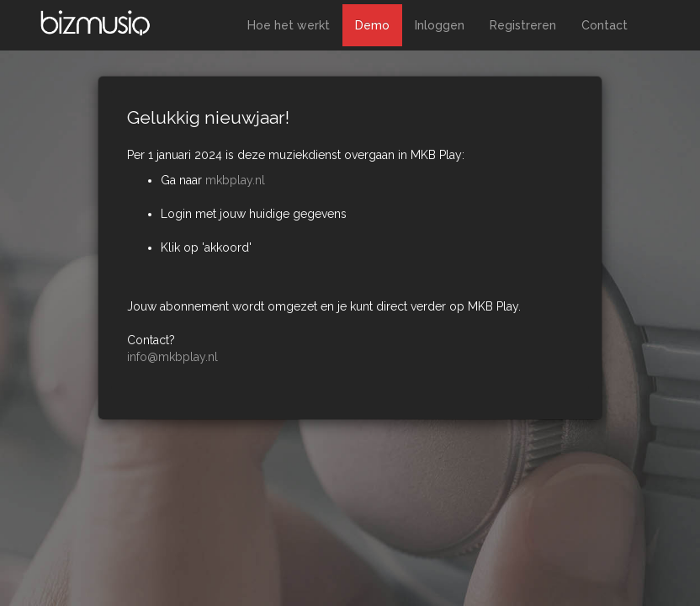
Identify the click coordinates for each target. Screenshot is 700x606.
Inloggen (440, 25)
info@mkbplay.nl (172, 357)
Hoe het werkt (289, 25)
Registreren (523, 25)
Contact (605, 25)
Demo (372, 25)
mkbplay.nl (235, 180)
